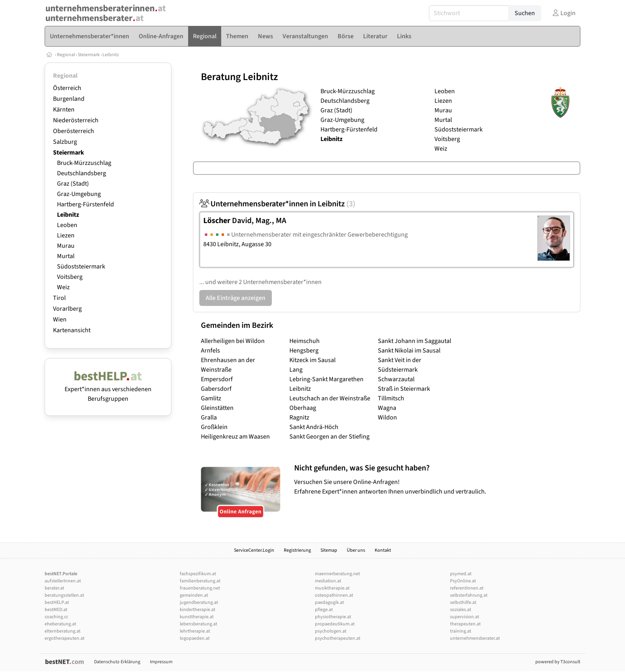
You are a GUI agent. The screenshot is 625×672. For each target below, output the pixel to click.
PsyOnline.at (463, 581)
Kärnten (64, 110)
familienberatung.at (200, 581)
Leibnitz (111, 55)
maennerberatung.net (337, 574)
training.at (461, 631)
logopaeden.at (195, 638)
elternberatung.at (63, 631)
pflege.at (324, 610)
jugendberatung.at (199, 602)
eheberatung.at (60, 624)
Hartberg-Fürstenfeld (85, 204)
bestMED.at (56, 610)
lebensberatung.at (199, 624)
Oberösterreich (74, 131)
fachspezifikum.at (198, 574)
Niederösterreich (76, 120)
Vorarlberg (67, 309)
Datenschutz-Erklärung (117, 662)
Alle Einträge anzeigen (236, 298)
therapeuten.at (465, 624)
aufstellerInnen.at (63, 581)
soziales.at (461, 610)
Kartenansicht (72, 330)
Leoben (67, 225)
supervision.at (465, 617)
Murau (66, 246)
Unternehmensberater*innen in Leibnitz (277, 204)
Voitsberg (70, 277)
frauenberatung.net (200, 588)
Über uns (356, 550)
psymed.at (461, 574)
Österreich (67, 88)
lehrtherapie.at (195, 631)
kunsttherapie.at (197, 617)
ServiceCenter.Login (254, 550)
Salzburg (65, 142)
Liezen (66, 235)
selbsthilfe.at (463, 602)
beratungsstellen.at (64, 595)
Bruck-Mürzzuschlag (84, 163)
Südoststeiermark (81, 266)
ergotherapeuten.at (65, 638)
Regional (66, 55)
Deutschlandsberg (82, 173)
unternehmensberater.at (475, 638)
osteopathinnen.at (334, 595)
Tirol (59, 298)
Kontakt (383, 550)
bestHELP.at (57, 602)
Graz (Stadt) (73, 184)
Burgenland (69, 99)
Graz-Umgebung (79, 194)
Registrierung (297, 550)
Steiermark (89, 55)
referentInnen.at (467, 588)
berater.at (54, 588)
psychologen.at (331, 631)
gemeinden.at (194, 595)
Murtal (66, 256)
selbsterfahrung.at (469, 595)
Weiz (63, 287)
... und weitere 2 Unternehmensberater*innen (260, 282)
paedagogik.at (329, 602)
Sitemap (329, 550)
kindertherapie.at (198, 610)
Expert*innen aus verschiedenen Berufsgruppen (108, 389)
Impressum (161, 662)
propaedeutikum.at (335, 624)
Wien (60, 319)
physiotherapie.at (333, 617)
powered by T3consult (558, 662)
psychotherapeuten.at (338, 638)
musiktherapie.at (332, 588)
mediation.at (328, 581)
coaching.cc (56, 617)
